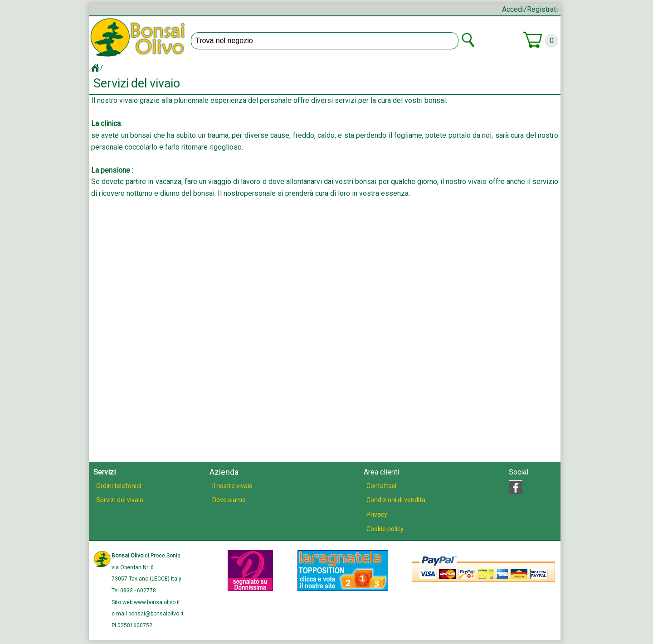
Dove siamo (229, 500)
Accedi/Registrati (530, 9)
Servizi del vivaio (120, 500)
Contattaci (381, 486)
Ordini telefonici (119, 486)
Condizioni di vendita (396, 500)
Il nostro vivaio (232, 486)
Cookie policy (385, 529)
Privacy (377, 514)
